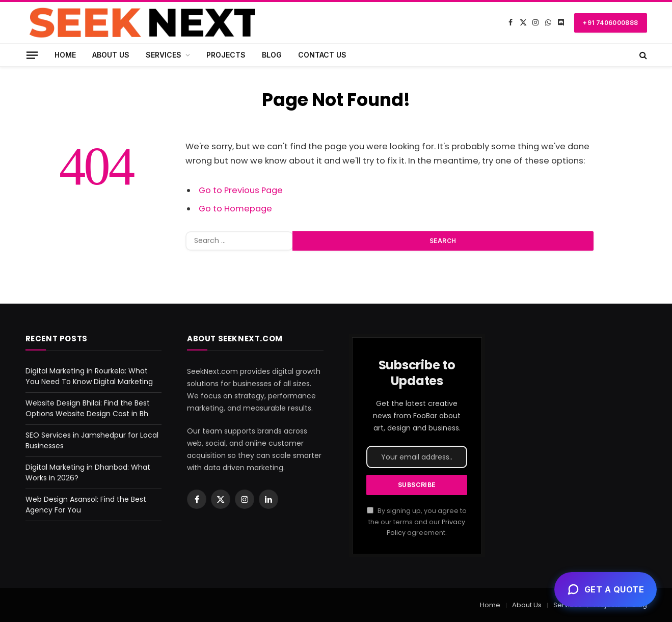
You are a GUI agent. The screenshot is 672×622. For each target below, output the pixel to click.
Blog (272, 55)
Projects (226, 55)
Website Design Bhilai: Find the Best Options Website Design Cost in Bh (88, 408)
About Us (111, 55)
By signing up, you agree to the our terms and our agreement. (417, 522)
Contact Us (322, 55)
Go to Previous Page (241, 190)
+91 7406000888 (610, 23)
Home (65, 55)
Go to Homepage (235, 209)
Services (164, 55)
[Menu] (32, 55)
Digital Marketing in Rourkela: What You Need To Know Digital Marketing (89, 376)
